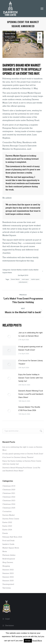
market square (35, 279)
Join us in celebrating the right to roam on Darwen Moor (30, 334)
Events (5, 533)
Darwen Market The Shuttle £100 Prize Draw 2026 (29, 409)
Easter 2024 (7, 530)
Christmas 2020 (9, 490)
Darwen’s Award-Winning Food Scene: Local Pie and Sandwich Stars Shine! (31, 394)
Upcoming (7, 588)
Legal (7, 619)
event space (25, 279)
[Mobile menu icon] (42, 9)
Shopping (6, 566)
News (5, 551)
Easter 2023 (7, 526)
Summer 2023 (8, 573)
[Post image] (9, 337)
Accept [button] (28, 641)
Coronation (7, 511)
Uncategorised (8, 584)
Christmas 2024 (9, 504)
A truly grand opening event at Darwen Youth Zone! (30, 348)
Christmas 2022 (9, 497)
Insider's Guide (10, 37)
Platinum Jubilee (9, 555)
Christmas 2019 (9, 486)
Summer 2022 (8, 570)
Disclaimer (10, 625)
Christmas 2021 (9, 493)
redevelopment (23, 282)
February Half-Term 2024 (12, 537)
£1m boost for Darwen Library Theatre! (31, 362)
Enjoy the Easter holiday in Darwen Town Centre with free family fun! (31, 378)
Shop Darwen (8, 562)
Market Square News (12, 40)
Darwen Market (10, 34)
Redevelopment (9, 559)
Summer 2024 (8, 577)
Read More (37, 641)
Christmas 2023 (9, 501)
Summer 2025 (8, 581)
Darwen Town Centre (11, 519)
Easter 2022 (7, 522)
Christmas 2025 (9, 508)
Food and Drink (8, 541)
